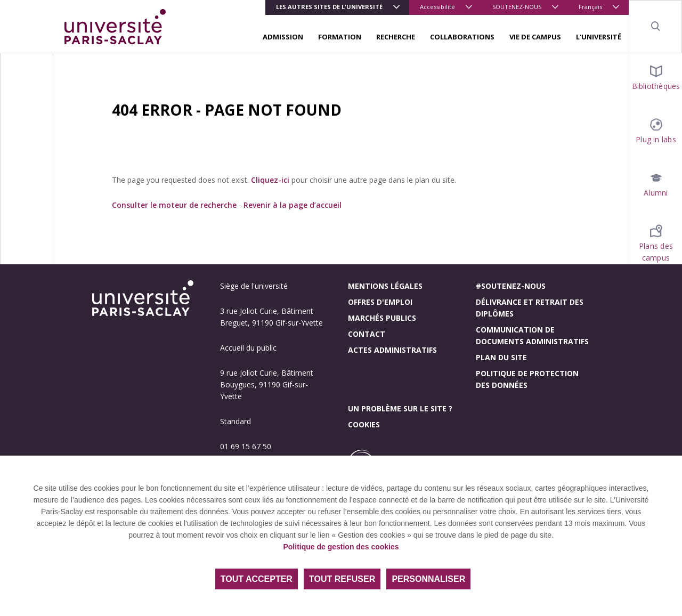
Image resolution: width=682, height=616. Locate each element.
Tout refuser (342, 579)
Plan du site (501, 357)
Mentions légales (385, 286)
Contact (367, 334)
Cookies (364, 424)
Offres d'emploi (380, 302)
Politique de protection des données (527, 379)
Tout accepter (257, 579)
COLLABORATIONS (462, 37)
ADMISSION (283, 37)
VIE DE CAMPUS (535, 37)
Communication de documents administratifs (532, 335)
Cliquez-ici (270, 180)
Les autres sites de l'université (329, 7)
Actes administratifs (392, 350)
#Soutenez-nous (511, 286)
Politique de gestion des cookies (341, 547)
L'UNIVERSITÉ (599, 37)
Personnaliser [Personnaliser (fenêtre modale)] (428, 579)
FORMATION (340, 37)
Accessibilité (437, 7)
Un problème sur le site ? (400, 408)
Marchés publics (382, 318)
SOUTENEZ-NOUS (517, 7)
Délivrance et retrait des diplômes (530, 308)
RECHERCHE (396, 37)
